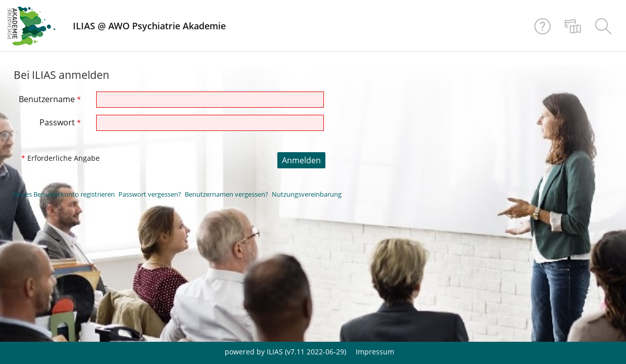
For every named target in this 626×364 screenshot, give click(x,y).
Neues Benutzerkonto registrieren (64, 194)
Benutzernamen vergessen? (226, 194)
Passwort (60, 122)
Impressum (375, 352)
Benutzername (50, 99)
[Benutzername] (210, 100)
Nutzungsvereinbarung (307, 194)
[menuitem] (573, 26)
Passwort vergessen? (150, 194)
